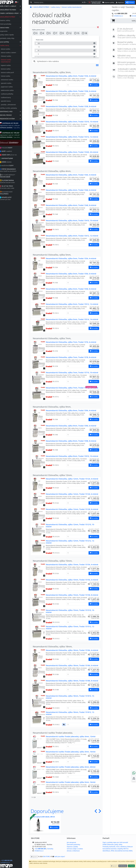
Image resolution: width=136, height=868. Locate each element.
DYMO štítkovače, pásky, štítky (112, 845)
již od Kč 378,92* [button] (94, 345)
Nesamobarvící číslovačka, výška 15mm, (53, 561)
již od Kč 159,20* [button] (94, 94)
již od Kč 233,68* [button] (94, 291)
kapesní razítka (12, 65)
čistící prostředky (12, 24)
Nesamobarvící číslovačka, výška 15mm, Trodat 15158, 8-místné (72, 595)
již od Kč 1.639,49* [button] (94, 683)
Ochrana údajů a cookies (75, 849)
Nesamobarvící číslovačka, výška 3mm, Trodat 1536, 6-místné (71, 91)
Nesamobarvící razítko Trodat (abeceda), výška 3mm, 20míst (71, 767)
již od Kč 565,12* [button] (94, 360)
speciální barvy (12, 101)
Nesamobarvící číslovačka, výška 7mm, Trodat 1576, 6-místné (71, 342)
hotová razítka (12, 76)
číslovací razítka (13, 56)
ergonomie (10, 31)
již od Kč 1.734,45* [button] (94, 529)
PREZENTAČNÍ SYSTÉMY (17, 119)
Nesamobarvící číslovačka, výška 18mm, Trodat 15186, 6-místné (72, 665)
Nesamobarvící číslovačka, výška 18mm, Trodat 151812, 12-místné (70, 713)
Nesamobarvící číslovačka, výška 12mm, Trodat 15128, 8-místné (72, 509)
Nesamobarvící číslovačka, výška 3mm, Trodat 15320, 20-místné (72, 152)
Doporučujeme (47, 811)
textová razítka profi (14, 72)
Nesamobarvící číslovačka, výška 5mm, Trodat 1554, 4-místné (71, 258)
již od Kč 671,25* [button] (94, 375)
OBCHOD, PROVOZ (17, 115)
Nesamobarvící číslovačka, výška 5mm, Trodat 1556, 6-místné (71, 274)
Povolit (131, 866)
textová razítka (12, 69)
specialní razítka (13, 83)
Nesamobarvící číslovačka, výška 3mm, (52, 72)
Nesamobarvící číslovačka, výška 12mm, (53, 475)
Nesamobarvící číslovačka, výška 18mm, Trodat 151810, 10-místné (70, 697)
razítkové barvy (12, 97)
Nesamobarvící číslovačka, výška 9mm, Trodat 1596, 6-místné (71, 426)
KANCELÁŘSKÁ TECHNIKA (17, 10)
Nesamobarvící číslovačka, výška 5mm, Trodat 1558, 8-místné (71, 289)
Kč (84, 2)
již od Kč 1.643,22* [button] (94, 785)
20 (66, 43)
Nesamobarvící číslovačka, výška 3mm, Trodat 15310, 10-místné (72, 122)
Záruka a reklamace (73, 851)
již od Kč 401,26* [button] (94, 307)
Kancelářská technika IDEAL (124, 851)
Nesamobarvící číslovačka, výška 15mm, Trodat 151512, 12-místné (70, 628)
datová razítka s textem (15, 53)
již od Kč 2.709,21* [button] (94, 717)
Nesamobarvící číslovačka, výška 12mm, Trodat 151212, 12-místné (70, 542)
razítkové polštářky (14, 94)
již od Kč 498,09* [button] (94, 322)
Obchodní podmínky (74, 845)
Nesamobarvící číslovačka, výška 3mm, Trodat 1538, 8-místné (71, 106)
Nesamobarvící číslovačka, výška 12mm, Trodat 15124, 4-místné (72, 479)
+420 (13, 860)
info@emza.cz (12, 863)
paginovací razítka (13, 87)
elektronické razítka (14, 90)
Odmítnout (123, 866)
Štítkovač (16, 143)
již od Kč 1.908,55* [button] (94, 701)
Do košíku (54, 827)
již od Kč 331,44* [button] (94, 413)
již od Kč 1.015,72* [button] (94, 668)
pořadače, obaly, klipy (14, 38)
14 (66, 47)
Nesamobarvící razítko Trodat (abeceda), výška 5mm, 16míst (71, 782)
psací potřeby (17, 42)
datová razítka (12, 49)
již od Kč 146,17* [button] (94, 78)
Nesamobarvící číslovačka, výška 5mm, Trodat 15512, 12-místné (72, 304)
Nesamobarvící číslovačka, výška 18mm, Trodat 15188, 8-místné (72, 681)
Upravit (114, 866)
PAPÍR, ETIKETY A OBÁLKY (17, 6)
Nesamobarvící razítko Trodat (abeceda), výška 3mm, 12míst (71, 736)
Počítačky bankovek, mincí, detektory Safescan (118, 847)
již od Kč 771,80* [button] (94, 390)
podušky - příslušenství (15, 105)
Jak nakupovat (71, 842)
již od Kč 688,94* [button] (94, 155)
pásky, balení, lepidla (14, 35)
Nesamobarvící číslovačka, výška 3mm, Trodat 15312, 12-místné (72, 137)
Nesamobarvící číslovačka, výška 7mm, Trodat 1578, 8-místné (71, 357)
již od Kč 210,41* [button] (94, 109)
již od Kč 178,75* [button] (94, 276)
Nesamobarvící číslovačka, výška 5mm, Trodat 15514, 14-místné (72, 319)
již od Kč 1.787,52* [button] (94, 769)
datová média (17, 28)
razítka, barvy (17, 45)
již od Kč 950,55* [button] (94, 497)
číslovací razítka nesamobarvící (13, 61)
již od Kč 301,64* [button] (94, 124)
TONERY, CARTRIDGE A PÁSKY (17, 13)
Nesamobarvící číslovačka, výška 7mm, (52, 338)
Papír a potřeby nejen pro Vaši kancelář (115, 842)
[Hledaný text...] (57, 2)
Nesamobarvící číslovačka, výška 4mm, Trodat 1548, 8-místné (71, 205)
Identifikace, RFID (108, 851)
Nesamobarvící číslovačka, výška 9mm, (52, 407)
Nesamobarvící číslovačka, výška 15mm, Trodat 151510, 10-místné (70, 611)
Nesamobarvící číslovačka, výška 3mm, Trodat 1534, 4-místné (71, 76)
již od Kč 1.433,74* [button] (94, 754)
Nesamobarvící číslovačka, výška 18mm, (53, 646)
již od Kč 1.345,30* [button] (94, 739)
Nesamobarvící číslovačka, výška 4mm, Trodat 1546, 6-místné (71, 190)
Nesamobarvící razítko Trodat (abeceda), (53, 733)
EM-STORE (46, 857)
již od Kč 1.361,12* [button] (94, 512)
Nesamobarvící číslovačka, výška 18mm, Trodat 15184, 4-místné (72, 650)
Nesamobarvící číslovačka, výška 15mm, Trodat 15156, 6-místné (72, 580)
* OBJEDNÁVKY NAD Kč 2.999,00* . (16, 125)
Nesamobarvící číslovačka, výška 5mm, (52, 255)
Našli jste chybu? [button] (60, 857)
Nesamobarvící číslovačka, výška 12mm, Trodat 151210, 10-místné (70, 526)
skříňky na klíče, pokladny (15, 108)
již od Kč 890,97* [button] (94, 481)
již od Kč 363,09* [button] (94, 139)
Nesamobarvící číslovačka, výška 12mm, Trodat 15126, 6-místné (72, 494)
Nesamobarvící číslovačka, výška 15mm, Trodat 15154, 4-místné (72, 564)
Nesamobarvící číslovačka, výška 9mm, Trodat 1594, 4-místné (71, 410)
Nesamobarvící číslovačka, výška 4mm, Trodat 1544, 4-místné (71, 175)
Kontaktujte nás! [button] (129, 16)
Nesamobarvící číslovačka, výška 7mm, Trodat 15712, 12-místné (72, 388)
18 (84, 33)
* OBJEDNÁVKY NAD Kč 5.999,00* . (16, 135)
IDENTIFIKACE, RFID (17, 112)
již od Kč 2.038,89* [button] (94, 545)
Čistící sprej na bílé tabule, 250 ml (43, 817)
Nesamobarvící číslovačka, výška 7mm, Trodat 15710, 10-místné (72, 373)
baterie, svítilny (12, 20)
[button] (97, 65)
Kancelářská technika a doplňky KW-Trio (116, 849)
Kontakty (50, 849)
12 (69, 33)
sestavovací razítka (14, 80)
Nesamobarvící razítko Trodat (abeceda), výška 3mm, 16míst (71, 752)
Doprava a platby (72, 847)
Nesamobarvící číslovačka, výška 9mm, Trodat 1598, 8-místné (71, 441)
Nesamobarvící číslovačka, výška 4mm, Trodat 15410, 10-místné (72, 220)
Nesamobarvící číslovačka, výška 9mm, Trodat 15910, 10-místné (72, 456)
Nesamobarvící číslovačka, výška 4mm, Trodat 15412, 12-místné (72, 236)
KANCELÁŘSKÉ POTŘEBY (17, 17)
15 (77, 33)
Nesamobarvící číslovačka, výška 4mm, (52, 171)
